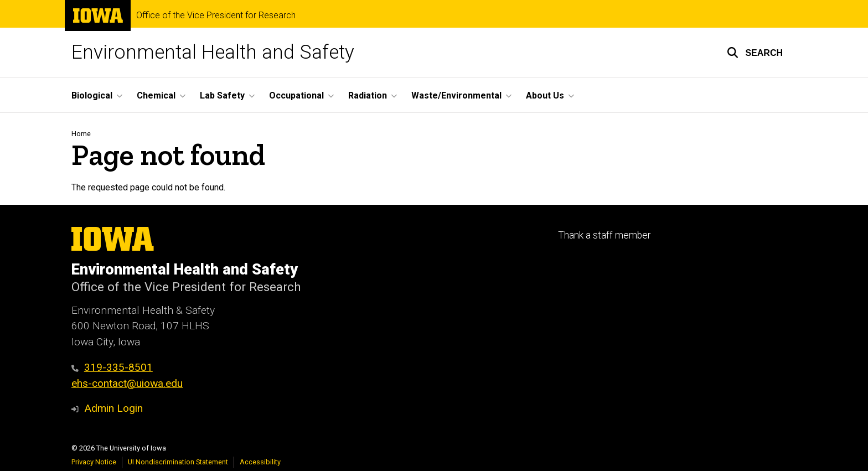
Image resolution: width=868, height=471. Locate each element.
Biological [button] (92, 95)
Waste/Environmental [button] (456, 95)
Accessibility (260, 462)
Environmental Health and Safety (213, 52)
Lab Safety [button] (222, 95)
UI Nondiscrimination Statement (178, 462)
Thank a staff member (604, 235)
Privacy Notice (94, 462)
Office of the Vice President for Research (216, 15)
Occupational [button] (296, 95)
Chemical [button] (156, 95)
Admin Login (113, 408)
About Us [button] (545, 95)
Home (81, 134)
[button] (755, 53)
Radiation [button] (368, 95)
